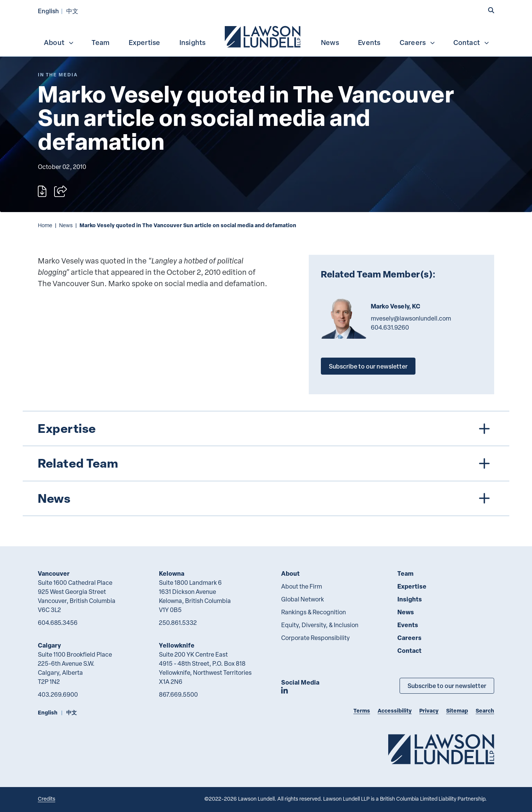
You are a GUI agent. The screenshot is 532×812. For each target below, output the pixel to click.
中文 (72, 11)
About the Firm (302, 586)
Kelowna (172, 573)
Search (485, 710)
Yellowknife (177, 645)
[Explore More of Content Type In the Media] (58, 75)
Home (45, 225)
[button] (491, 10)
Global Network (303, 599)
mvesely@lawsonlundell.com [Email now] (411, 318)
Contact (471, 42)
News (330, 42)
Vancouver (54, 573)
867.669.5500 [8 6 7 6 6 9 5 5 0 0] (178, 694)
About (59, 42)
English (48, 11)
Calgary (49, 645)
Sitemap (457, 710)
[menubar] (266, 36)
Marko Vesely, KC (396, 306)
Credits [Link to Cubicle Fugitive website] (47, 799)
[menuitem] (263, 36)
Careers (418, 42)
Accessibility (395, 710)
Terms (362, 710)
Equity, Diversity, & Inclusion (320, 625)
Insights (193, 42)
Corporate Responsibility (315, 638)
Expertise (145, 42)
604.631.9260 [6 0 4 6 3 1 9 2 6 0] (390, 327)
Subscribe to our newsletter (368, 366)
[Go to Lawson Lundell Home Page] (441, 749)
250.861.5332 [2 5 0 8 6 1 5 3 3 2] (178, 623)
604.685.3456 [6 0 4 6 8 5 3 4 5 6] (58, 623)
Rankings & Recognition (313, 612)
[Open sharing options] (61, 191)
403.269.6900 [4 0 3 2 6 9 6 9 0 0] (58, 694)
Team (100, 42)
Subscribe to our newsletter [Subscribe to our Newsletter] (447, 686)
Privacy (429, 710)
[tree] (266, 463)
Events (369, 42)
